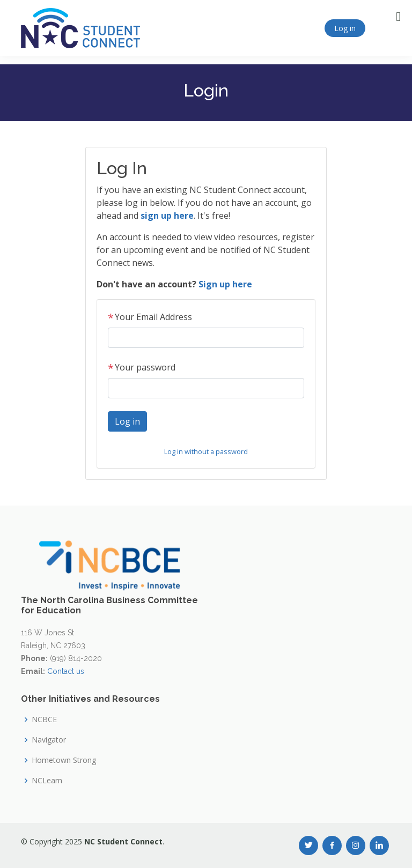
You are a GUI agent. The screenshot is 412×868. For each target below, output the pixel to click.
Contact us (66, 671)
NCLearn (47, 781)
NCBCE (44, 719)
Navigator (49, 740)
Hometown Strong (64, 760)
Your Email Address (150, 317)
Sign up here (225, 284)
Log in (345, 28)
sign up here (167, 216)
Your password (142, 367)
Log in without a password (206, 451)
